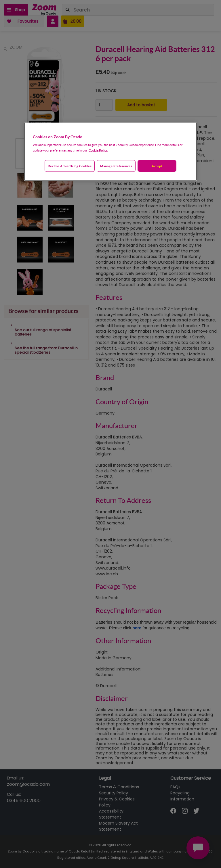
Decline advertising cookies (70, 166)
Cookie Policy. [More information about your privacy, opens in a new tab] (98, 150)
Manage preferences (116, 166)
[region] (110, 152)
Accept (157, 166)
